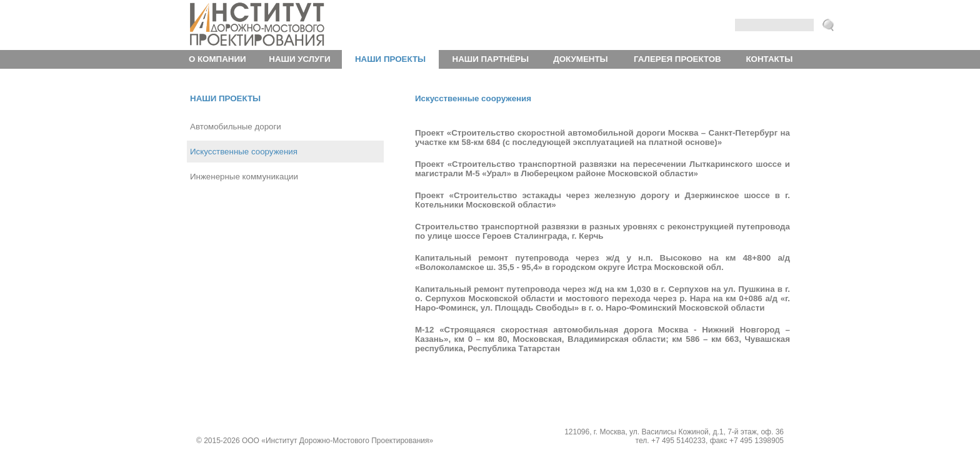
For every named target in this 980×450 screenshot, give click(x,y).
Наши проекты (390, 59)
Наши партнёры (491, 59)
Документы (580, 59)
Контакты (769, 59)
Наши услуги (299, 59)
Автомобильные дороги (236, 127)
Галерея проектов (677, 59)
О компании (217, 59)
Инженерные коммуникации (244, 177)
